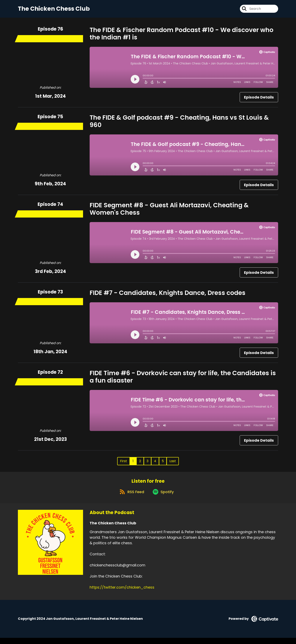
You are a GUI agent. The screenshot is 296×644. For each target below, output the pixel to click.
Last (173, 464)
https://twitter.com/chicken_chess (122, 593)
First (124, 464)
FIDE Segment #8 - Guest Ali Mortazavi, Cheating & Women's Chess (169, 212)
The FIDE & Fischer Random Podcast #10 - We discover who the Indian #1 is (182, 36)
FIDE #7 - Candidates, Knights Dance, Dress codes (168, 296)
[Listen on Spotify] (164, 498)
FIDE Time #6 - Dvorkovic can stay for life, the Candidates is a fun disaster (183, 379)
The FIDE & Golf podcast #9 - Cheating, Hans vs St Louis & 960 (179, 124)
